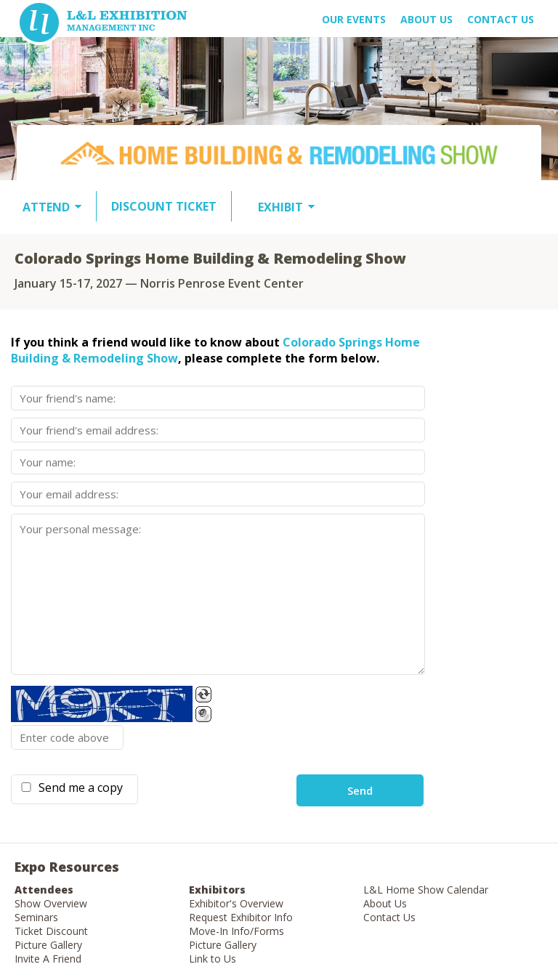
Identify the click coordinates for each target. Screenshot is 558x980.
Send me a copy (78, 787)
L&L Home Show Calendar (426, 890)
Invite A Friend (48, 959)
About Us (385, 903)
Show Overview (51, 903)
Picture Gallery (48, 945)
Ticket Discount (51, 931)
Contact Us (501, 19)
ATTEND (46, 207)
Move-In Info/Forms (236, 931)
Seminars (36, 917)
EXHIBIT (280, 207)
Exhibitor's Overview (236, 903)
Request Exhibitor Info (241, 917)
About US (426, 19)
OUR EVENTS (354, 19)
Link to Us (213, 959)
